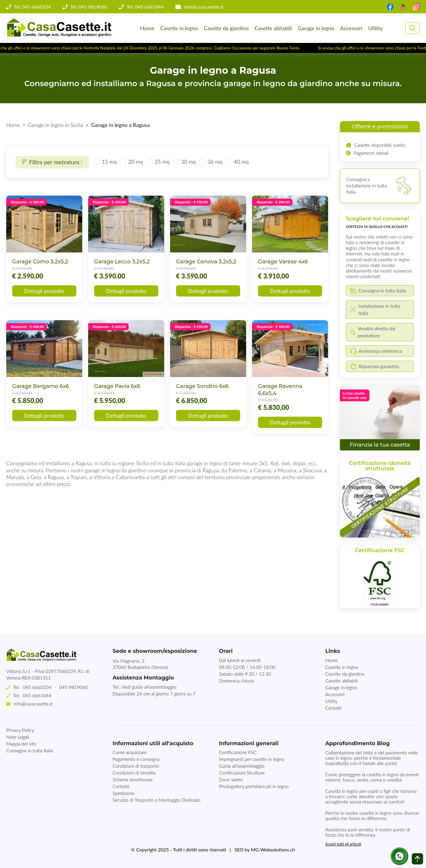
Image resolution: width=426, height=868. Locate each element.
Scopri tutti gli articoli (343, 844)
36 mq (215, 162)
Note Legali (18, 737)
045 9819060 (74, 687)
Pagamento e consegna (136, 759)
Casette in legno (179, 28)
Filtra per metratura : (52, 162)
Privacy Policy (20, 730)
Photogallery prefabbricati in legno (254, 786)
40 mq (241, 162)
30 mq (188, 162)
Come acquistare (130, 752)
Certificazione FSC (238, 752)
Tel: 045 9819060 (89, 7)
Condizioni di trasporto (136, 766)
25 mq (162, 162)
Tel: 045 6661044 (145, 7)
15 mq (109, 162)
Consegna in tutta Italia (30, 750)
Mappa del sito (21, 744)
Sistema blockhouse (133, 779)
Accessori (351, 28)
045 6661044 (37, 695)
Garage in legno (316, 28)
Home (147, 28)
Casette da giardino (226, 28)
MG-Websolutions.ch (273, 850)
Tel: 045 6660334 (32, 7)
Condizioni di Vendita (134, 773)
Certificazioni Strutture (242, 773)
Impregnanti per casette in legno (252, 759)
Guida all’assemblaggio (242, 766)
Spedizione (124, 793)
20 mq (136, 162)
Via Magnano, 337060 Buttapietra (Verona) (141, 664)
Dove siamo (231, 779)
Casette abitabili (273, 28)
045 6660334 (37, 687)
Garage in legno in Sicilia (56, 125)
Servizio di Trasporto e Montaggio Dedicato (157, 800)
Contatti (334, 708)
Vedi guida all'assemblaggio (149, 687)
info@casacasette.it (204, 7)
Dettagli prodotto (44, 291)
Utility (375, 28)
